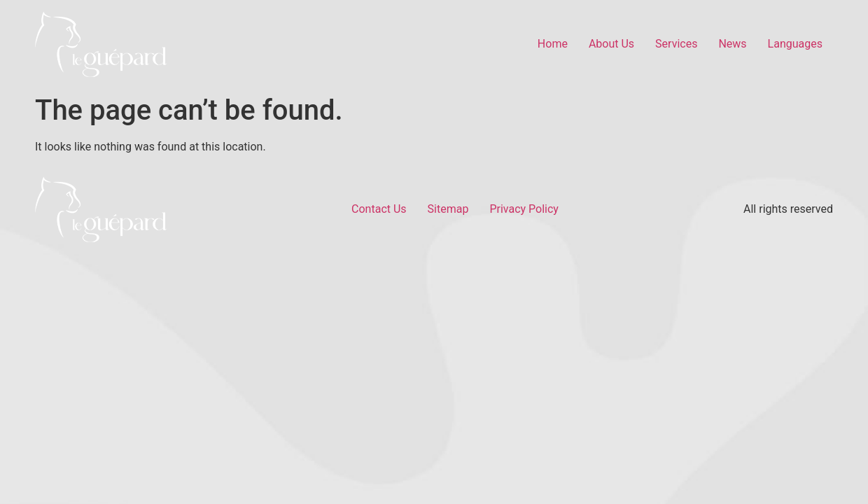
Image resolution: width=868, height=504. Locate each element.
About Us (611, 44)
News (732, 44)
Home (553, 44)
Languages (795, 44)
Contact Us (379, 209)
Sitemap (448, 209)
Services (676, 44)
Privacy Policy (524, 209)
